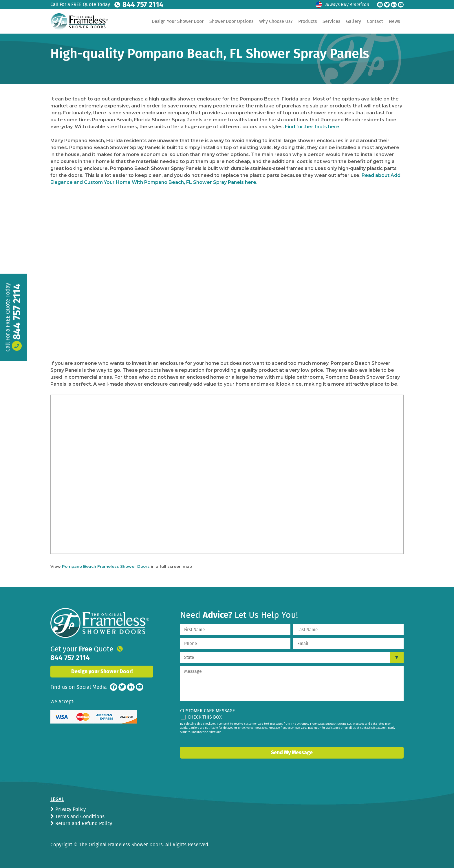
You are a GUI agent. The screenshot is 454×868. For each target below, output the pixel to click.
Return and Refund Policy (83, 824)
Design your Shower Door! (102, 665)
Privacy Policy (70, 809)
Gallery (354, 21)
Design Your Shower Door (178, 21)
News (394, 21)
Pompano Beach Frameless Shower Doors (106, 566)
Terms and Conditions (79, 817)
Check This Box (205, 717)
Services (331, 21)
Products (307, 21)
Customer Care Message (208, 711)
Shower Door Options (231, 21)
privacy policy (201, 736)
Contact (375, 21)
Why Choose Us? (276, 21)
